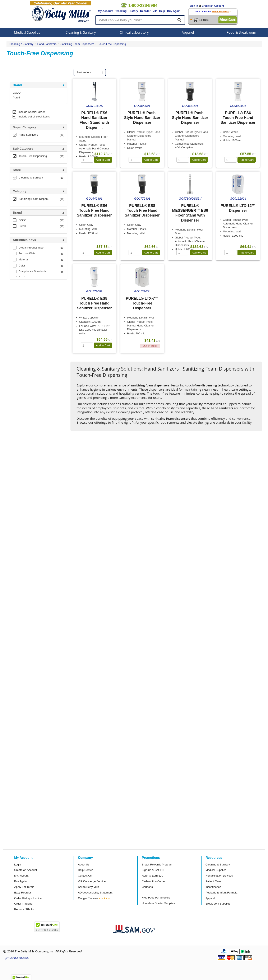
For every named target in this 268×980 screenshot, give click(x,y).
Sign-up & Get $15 (153, 870)
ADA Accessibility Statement (95, 893)
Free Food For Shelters (156, 898)
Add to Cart (103, 160)
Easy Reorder (23, 893)
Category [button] (20, 191)
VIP (155, 11)
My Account (106, 11)
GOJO (17, 93)
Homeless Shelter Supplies (158, 903)
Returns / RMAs (24, 909)
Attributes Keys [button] (24, 240)
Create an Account (213, 6)
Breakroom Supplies (218, 904)
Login (18, 865)
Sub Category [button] (23, 149)
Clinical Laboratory (134, 32)
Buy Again (174, 11)
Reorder (145, 11)
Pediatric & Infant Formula (221, 893)
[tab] (38, 85)
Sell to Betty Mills (88, 887)
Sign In (194, 6)
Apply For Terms (24, 887)
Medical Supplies (27, 32)
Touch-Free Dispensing (112, 44)
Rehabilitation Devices (219, 876)
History (133, 11)
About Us (84, 865)
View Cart (228, 20)
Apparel (188, 32)
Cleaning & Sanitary (81, 32)
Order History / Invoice (28, 898)
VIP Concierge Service (92, 881)
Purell (16, 97)
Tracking (121, 11)
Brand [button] (17, 85)
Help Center (85, 870)
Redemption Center (154, 881)
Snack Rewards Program (157, 865)
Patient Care (213, 881)
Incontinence (213, 887)
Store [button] (17, 170)
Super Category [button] (24, 127)
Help (162, 11)
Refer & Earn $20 (152, 876)
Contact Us (85, 876)
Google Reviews (88, 898)
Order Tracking (23, 904)
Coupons (147, 887)
